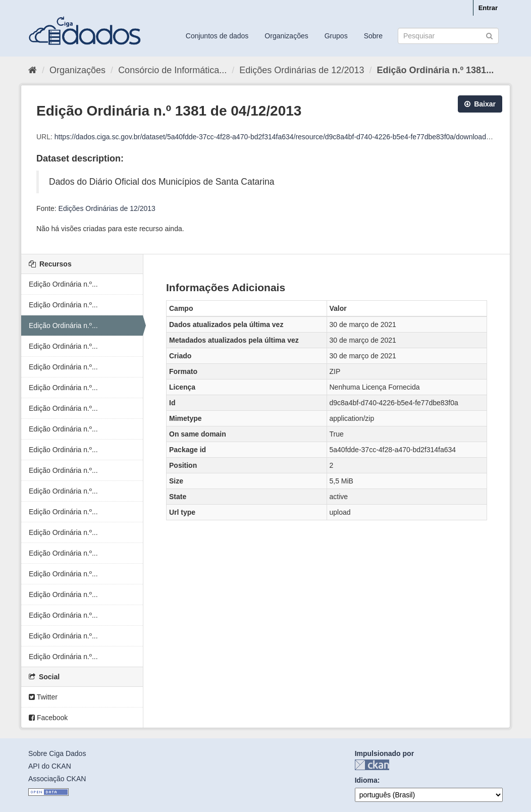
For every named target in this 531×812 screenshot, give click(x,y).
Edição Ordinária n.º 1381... (435, 70)
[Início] (33, 70)
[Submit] (489, 35)
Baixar (480, 104)
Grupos (336, 36)
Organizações (286, 36)
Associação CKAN (57, 779)
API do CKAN (50, 766)
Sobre (373, 36)
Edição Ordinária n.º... (63, 284)
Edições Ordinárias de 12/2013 (302, 70)
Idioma (366, 780)
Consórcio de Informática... (172, 70)
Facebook (48, 718)
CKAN (372, 765)
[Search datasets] (448, 36)
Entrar (488, 8)
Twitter (43, 697)
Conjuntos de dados (217, 36)
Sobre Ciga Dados (57, 753)
